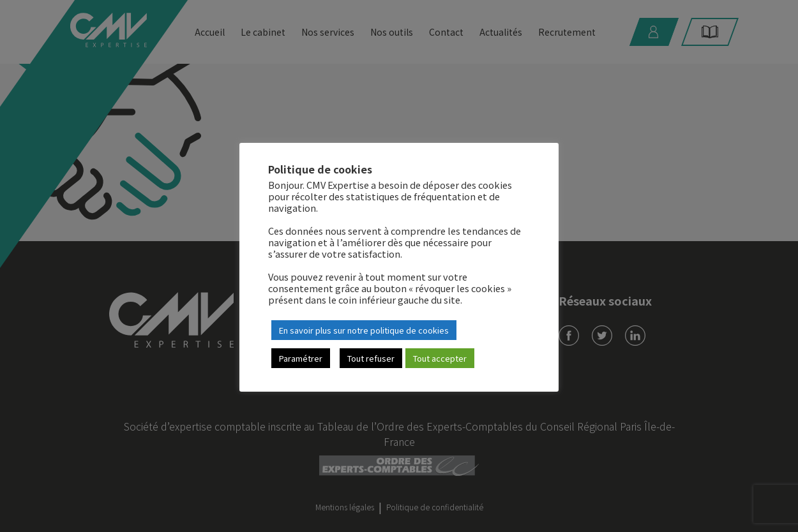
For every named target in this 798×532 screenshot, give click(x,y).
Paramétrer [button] (301, 358)
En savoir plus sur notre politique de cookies (364, 330)
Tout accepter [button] (440, 358)
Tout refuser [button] (371, 358)
